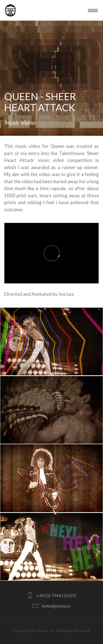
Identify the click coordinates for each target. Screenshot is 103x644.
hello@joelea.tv (56, 606)
